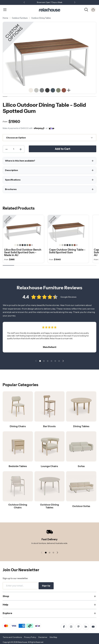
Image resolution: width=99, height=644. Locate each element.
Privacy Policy (30, 637)
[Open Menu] (5, 10)
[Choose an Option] (49, 138)
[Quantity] (14, 149)
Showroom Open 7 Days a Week (50, 2)
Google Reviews (68, 299)
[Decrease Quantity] (6, 149)
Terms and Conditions (12, 637)
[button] (75, 3)
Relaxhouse (22, 642)
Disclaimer (43, 637)
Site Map (53, 637)
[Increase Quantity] (21, 149)
